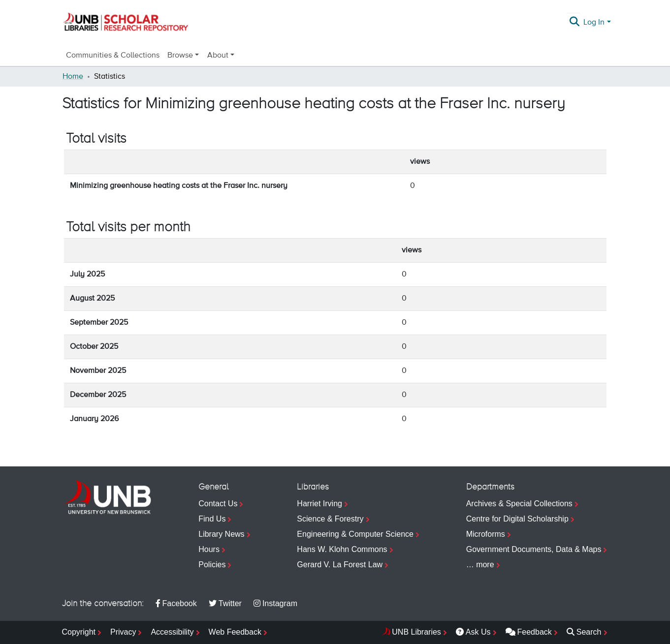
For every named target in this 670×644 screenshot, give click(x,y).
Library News (221, 534)
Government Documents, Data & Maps (534, 549)
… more (480, 565)
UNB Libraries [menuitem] (416, 632)
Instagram (275, 603)
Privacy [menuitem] (123, 632)
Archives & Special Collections (519, 504)
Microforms (486, 534)
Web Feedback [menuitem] (235, 632)
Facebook (176, 603)
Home (73, 77)
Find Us (212, 519)
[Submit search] (574, 23)
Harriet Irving (319, 504)
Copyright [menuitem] (79, 632)
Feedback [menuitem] (529, 632)
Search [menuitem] (584, 632)
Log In (594, 23)
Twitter (225, 603)
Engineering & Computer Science (355, 534)
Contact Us (218, 504)
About (218, 56)
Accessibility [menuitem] (172, 632)
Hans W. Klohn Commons (342, 549)
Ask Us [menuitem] (473, 632)
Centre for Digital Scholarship (517, 519)
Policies (212, 565)
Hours (209, 549)
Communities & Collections (113, 56)
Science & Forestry (330, 519)
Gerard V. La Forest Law (340, 565)
